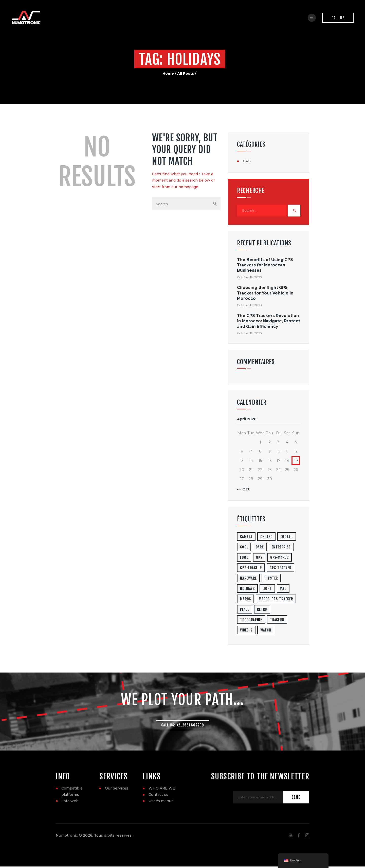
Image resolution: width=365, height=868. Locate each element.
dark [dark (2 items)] (260, 548)
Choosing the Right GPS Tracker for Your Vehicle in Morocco (265, 294)
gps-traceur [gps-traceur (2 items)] (251, 569)
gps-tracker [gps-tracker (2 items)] (280, 569)
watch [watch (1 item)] (266, 631)
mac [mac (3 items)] (283, 589)
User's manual (161, 802)
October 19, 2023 (249, 278)
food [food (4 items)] (244, 558)
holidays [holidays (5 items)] (247, 589)
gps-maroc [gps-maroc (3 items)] (279, 558)
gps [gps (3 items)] (259, 558)
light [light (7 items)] (267, 589)
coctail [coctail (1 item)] (287, 537)
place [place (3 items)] (245, 610)
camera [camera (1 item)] (246, 537)
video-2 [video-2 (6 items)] (246, 631)
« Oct (244, 490)
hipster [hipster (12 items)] (271, 579)
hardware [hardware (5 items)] (248, 579)
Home (168, 73)
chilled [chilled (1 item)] (266, 537)
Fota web (70, 802)
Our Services (117, 790)
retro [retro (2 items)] (262, 610)
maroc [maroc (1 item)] (245, 600)
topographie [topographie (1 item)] (251, 620)
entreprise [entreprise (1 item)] (281, 548)
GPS (247, 161)
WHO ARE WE (162, 790)
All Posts (186, 73)
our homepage (185, 187)
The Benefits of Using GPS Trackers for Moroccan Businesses (265, 266)
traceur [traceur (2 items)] (277, 620)
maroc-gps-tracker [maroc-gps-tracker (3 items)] (276, 600)
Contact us (158, 796)
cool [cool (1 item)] (244, 548)
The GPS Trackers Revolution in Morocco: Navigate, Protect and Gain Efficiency (269, 322)
